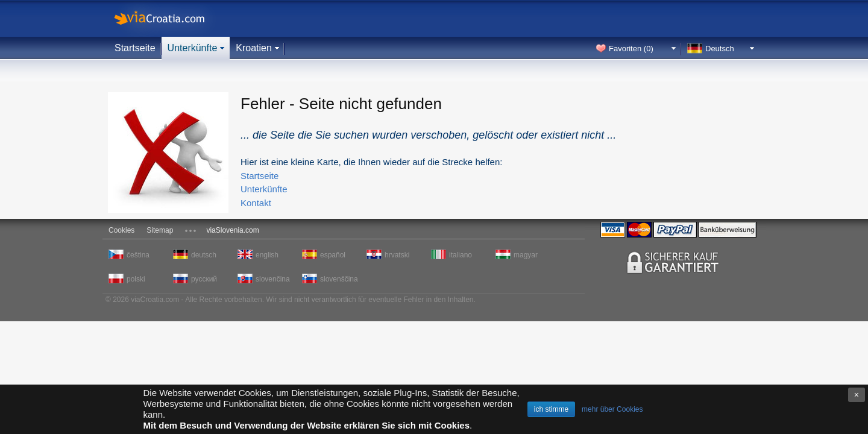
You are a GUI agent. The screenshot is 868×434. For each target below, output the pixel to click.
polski (136, 279)
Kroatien (254, 48)
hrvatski (397, 255)
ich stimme (551, 409)
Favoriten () (631, 49)
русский (204, 279)
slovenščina (338, 279)
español (333, 255)
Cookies (121, 230)
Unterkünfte (193, 48)
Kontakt (256, 203)
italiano (461, 255)
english (267, 255)
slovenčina (273, 279)
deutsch (204, 255)
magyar (526, 255)
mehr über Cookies (612, 409)
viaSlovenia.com (232, 230)
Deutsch (720, 49)
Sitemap (160, 230)
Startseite (135, 48)
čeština (138, 255)
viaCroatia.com (172, 18)
